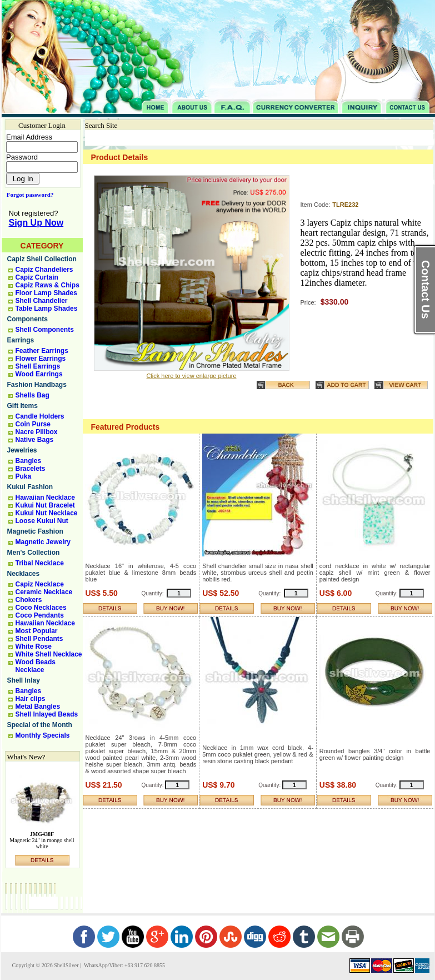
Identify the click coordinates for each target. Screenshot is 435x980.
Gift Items (22, 406)
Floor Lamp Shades (46, 293)
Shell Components (45, 330)
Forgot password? (28, 195)
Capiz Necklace (40, 584)
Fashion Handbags (37, 385)
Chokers (29, 600)
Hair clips (31, 699)
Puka (24, 476)
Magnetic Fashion (35, 531)
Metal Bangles (38, 707)
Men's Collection (34, 553)
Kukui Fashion (30, 487)
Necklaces (24, 574)
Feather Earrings (42, 351)
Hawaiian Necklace (45, 498)
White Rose (34, 646)
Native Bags (35, 440)
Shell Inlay (24, 680)
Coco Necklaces (41, 608)
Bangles (29, 461)
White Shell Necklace (49, 654)
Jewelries (22, 450)
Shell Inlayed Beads (47, 714)
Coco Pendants (40, 615)
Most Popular (37, 631)
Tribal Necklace (40, 563)
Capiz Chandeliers (44, 270)
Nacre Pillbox (37, 432)
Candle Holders (40, 416)
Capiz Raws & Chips (47, 285)
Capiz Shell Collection (42, 259)
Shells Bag (32, 395)
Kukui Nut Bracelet (45, 505)
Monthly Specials (43, 735)
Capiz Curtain (37, 277)
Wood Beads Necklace (36, 666)
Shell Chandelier (42, 301)
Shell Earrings (38, 366)
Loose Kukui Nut (42, 521)
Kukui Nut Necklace (47, 513)
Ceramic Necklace (44, 592)
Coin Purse (33, 424)
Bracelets (31, 469)
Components (27, 319)
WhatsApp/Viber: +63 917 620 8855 (124, 965)
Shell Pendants (39, 639)
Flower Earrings (41, 359)
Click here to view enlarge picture (191, 376)
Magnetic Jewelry (43, 542)
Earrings (21, 340)
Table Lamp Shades (47, 309)
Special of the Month (40, 725)
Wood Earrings (39, 374)
